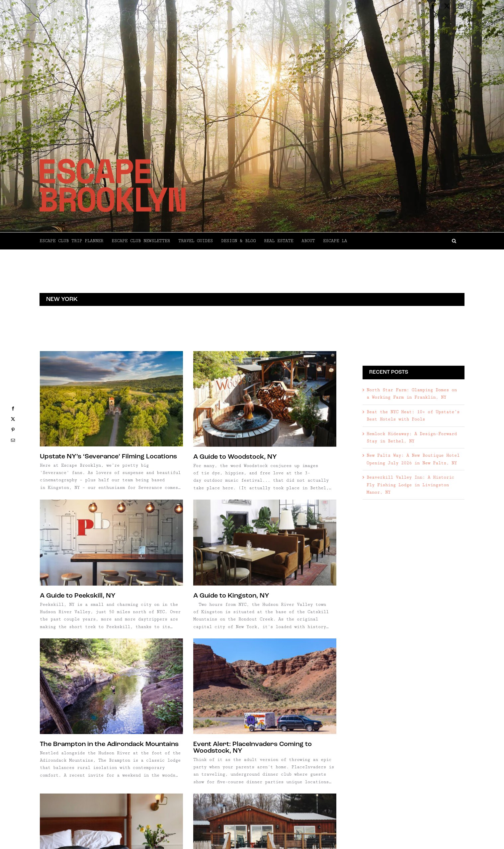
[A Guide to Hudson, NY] (111, 655)
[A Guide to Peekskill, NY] (302, 405)
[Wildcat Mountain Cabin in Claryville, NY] (217, 655)
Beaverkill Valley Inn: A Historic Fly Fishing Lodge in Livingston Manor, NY (410, 485)
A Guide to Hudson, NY (76, 713)
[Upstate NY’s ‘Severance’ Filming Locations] (111, 399)
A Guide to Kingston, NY (89, 570)
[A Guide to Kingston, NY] (122, 517)
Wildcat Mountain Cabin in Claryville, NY (209, 713)
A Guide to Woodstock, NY (188, 457)
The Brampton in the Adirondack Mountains (204, 589)
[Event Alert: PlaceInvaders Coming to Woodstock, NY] (313, 531)
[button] (406, 241)
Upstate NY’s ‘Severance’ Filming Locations (108, 457)
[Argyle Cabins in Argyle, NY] (302, 665)
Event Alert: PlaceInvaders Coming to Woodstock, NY (300, 593)
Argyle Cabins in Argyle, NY (274, 723)
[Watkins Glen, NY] (122, 778)
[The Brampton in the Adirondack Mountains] (206, 531)
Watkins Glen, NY (78, 836)
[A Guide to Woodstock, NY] (217, 399)
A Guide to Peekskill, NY (268, 458)
